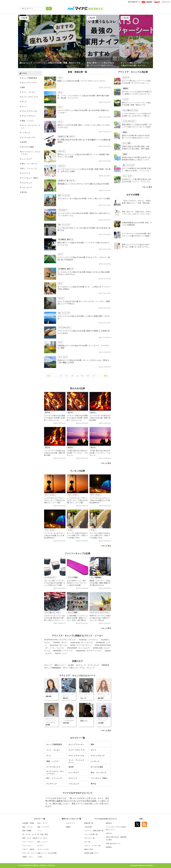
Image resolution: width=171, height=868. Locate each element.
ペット (40, 831)
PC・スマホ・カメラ (29, 834)
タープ (60, 254)
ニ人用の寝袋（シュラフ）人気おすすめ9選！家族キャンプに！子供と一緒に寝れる (77, 618)
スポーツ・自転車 (28, 849)
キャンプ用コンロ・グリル (52, 612)
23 (72, 376)
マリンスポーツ (63, 210)
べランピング (74, 784)
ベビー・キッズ (27, 842)
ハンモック (95, 761)
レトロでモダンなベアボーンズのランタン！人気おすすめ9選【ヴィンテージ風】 (55, 500)
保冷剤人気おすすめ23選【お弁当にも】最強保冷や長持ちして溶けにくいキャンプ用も (136, 159)
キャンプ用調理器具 (96, 577)
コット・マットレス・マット (77, 761)
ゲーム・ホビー (43, 838)
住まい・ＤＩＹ (43, 823)
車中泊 (93, 784)
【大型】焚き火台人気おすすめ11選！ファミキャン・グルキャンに (77, 453)
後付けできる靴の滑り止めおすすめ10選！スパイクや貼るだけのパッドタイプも (136, 137)
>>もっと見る (106, 463)
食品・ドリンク (27, 827)
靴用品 (125, 132)
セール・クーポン (43, 849)
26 (88, 376)
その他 (40, 857)
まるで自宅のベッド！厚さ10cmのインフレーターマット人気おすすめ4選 (77, 583)
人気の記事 (88, 827)
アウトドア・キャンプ (30, 853)
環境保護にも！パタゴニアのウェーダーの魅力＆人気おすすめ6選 (83, 184)
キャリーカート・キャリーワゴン (100, 612)
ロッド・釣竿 (127, 143)
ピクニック (62, 151)
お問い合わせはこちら (113, 843)
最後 (106, 376)
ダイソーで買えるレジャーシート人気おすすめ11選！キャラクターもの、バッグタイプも (136, 82)
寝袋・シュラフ (52, 761)
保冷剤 (71, 767)
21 (61, 376)
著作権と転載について (92, 853)
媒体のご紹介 (89, 849)
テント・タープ (63, 357)
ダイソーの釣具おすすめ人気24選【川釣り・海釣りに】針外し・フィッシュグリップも (136, 170)
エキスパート (71, 823)
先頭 (49, 376)
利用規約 (109, 847)
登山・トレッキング (99, 773)
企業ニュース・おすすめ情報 (47, 853)
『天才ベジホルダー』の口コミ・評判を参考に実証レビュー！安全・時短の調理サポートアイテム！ (136, 202)
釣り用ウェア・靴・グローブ (66, 137)
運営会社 (109, 823)
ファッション (27, 846)
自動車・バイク (27, 857)
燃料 (92, 744)
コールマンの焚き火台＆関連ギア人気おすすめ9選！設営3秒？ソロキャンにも (55, 418)
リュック (125, 99)
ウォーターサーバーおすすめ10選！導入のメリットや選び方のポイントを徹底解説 (136, 235)
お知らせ (109, 833)
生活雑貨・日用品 (28, 823)
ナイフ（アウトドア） (65, 328)
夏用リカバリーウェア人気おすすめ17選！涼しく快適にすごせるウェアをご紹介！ (136, 246)
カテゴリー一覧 (89, 838)
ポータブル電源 (97, 767)
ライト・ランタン (50, 495)
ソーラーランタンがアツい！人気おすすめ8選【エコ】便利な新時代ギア (100, 500)
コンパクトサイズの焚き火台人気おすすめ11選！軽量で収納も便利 (100, 418)
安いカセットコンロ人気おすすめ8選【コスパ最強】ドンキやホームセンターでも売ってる (137, 93)
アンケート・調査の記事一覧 (94, 831)
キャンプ (61, 298)
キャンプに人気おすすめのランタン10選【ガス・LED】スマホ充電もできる (77, 536)
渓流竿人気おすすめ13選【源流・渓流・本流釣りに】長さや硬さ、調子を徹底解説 (136, 148)
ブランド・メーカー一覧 (92, 846)
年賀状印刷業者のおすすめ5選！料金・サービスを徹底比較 (137, 224)
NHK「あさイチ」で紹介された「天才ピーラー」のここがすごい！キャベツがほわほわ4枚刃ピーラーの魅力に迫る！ (136, 213)
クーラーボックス (50, 577)
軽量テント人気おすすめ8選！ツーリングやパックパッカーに (81, 81)
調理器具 (125, 88)
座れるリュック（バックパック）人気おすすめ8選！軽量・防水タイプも (136, 104)
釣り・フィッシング (64, 195)
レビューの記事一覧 (91, 834)
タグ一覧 (87, 842)
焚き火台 (48, 412)
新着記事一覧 (89, 823)
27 (94, 376)
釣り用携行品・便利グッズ (66, 239)
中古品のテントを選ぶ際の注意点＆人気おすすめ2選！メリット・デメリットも (136, 180)
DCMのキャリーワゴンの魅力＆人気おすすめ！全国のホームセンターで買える (100, 618)
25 (82, 376)
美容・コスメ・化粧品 (30, 838)
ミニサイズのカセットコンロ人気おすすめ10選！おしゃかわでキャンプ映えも (136, 115)
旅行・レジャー (43, 842)
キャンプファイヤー (76, 744)
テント (60, 78)
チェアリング (52, 784)
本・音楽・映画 (43, 834)
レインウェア (74, 773)
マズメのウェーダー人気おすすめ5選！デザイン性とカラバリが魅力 (84, 199)
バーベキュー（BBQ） (99, 778)
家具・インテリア (43, 827)
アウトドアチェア (98, 756)
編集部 (68, 827)
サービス (40, 846)
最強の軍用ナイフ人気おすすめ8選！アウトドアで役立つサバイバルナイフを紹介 (137, 126)
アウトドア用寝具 (73, 577)
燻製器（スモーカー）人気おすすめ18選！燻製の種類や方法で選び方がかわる (100, 583)
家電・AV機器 (27, 831)
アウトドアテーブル (76, 756)
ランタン (70, 530)
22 (67, 376)
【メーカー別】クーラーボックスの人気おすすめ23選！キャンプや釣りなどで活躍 (55, 583)
